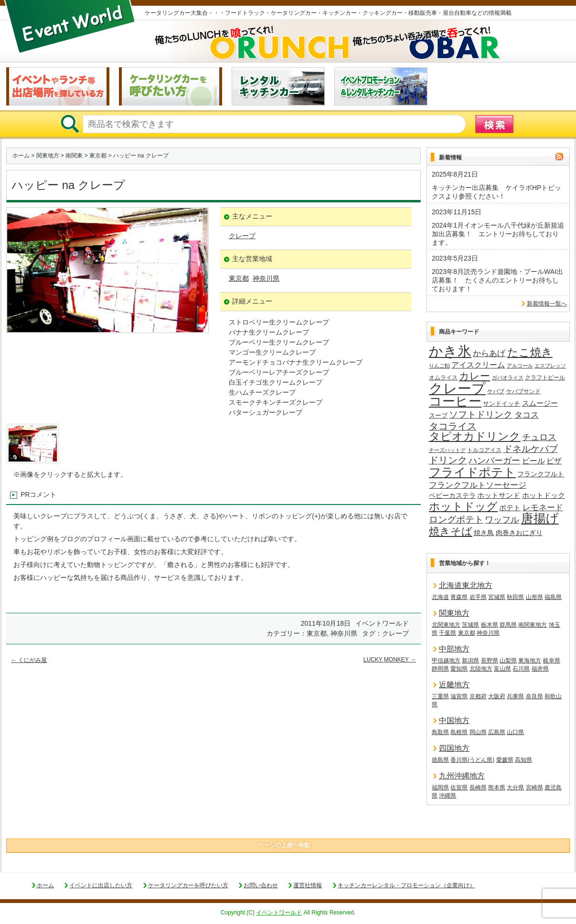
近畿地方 (454, 685)
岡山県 (478, 732)
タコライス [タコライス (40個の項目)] (453, 426)
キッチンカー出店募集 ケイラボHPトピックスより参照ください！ (496, 192)
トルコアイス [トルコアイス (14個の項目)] (484, 450)
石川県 (521, 669)
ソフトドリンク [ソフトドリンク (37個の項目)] (481, 415)
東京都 (98, 156)
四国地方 (454, 748)
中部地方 (454, 649)
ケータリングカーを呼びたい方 (188, 885)
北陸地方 (481, 669)
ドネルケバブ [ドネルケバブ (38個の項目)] (531, 449)
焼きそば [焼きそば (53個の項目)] (451, 532)
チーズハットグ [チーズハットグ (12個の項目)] (447, 450)
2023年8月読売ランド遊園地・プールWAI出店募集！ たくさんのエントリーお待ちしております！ (497, 280)
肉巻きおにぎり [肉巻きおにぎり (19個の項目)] (519, 533)
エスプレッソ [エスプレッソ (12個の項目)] (550, 366)
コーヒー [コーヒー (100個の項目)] (455, 402)
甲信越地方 (446, 661)
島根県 (459, 732)
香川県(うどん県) (472, 760)
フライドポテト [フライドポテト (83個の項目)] (472, 472)
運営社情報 (308, 885)
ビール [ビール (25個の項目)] (533, 461)
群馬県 (508, 625)
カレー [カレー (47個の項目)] (475, 376)
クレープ (242, 236)
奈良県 (534, 696)
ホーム (21, 156)
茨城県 (470, 625)
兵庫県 (515, 696)
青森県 (459, 597)
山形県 (534, 597)
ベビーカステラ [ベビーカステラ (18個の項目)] (452, 496)
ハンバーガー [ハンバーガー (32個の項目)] (494, 461)
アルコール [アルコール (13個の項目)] (520, 366)
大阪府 (497, 696)
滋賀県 (459, 696)
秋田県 (515, 597)
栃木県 (490, 625)
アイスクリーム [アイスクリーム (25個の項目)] (478, 365)
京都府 (478, 696)
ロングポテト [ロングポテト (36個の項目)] (456, 520)
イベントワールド (279, 913)
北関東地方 (446, 625)
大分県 (515, 787)
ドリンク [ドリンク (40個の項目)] (448, 460)
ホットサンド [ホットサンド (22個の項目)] (499, 495)
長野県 (490, 661)
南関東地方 (533, 625)
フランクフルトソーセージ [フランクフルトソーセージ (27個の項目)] (478, 485)
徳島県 (440, 760)
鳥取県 (440, 732)
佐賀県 (459, 787)
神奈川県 (266, 278)
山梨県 (508, 661)
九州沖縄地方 (462, 776)
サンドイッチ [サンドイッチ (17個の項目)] (501, 404)
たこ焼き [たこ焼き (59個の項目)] (530, 353)
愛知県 (459, 669)
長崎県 (478, 787)
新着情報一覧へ (547, 304)
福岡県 (440, 787)
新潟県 (470, 661)
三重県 (440, 696)
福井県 (540, 669)
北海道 (440, 597)
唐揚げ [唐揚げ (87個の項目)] (540, 519)
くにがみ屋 (29, 660)
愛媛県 (505, 760)
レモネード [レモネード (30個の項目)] (543, 507)
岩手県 (478, 597)
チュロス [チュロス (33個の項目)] (539, 437)
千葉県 (448, 633)
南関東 (74, 156)
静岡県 (440, 669)
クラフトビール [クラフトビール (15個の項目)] (545, 378)
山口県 (515, 732)
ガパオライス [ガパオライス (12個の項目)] (508, 378)
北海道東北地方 (466, 585)
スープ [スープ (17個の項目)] (438, 415)
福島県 (553, 597)
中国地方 (454, 720)
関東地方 (48, 156)
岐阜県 (552, 661)
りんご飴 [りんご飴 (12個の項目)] (439, 366)
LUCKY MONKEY (390, 660)
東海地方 (530, 661)
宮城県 (497, 597)
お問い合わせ (261, 885)
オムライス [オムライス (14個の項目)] (443, 378)
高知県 (523, 760)
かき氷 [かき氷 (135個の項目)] (450, 352)
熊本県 (497, 787)
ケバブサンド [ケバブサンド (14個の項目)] (523, 391)
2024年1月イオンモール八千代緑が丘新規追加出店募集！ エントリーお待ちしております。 (498, 234)
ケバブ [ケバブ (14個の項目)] (496, 391)
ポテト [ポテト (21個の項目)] (510, 508)
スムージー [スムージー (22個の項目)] (540, 403)
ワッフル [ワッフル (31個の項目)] (502, 520)
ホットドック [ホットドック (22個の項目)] (544, 495)
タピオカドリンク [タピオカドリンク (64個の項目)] (475, 437)
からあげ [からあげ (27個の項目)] (489, 353)
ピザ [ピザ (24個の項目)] (554, 461)
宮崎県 (534, 787)
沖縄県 (448, 796)
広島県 (497, 732)
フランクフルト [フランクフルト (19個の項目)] (541, 474)
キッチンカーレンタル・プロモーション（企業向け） (406, 885)
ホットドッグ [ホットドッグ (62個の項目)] (463, 507)
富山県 (502, 669)
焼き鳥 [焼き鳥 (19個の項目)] (484, 533)
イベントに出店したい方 (101, 885)
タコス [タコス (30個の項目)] (527, 415)
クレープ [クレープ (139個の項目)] (457, 388)
